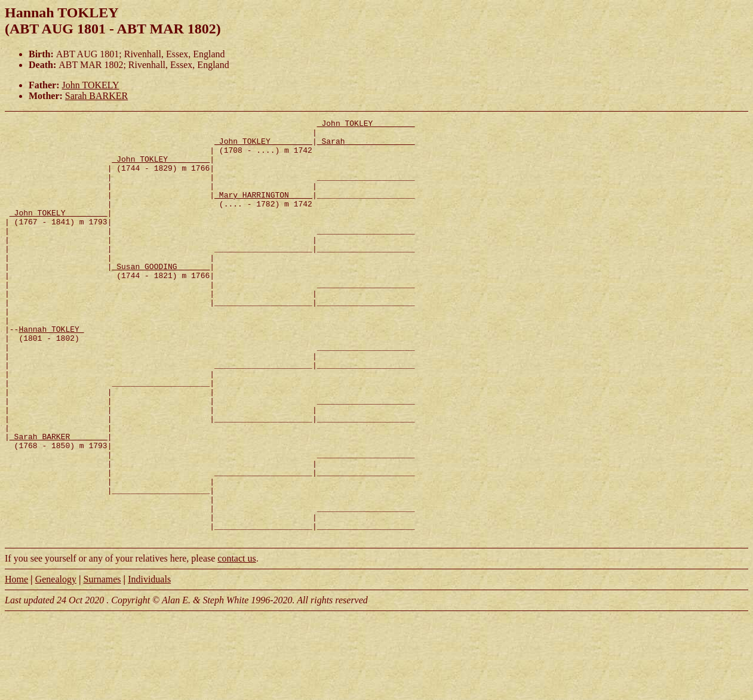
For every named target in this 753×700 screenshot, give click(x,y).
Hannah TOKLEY (51, 372)
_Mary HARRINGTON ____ (263, 211)
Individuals (149, 663)
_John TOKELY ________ (59, 232)
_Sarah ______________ (366, 146)
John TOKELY (91, 85)
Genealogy (56, 663)
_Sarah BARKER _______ (59, 501)
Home (16, 663)
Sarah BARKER (96, 96)
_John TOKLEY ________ (366, 125)
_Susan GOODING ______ (161, 297)
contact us (236, 642)
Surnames (102, 663)
